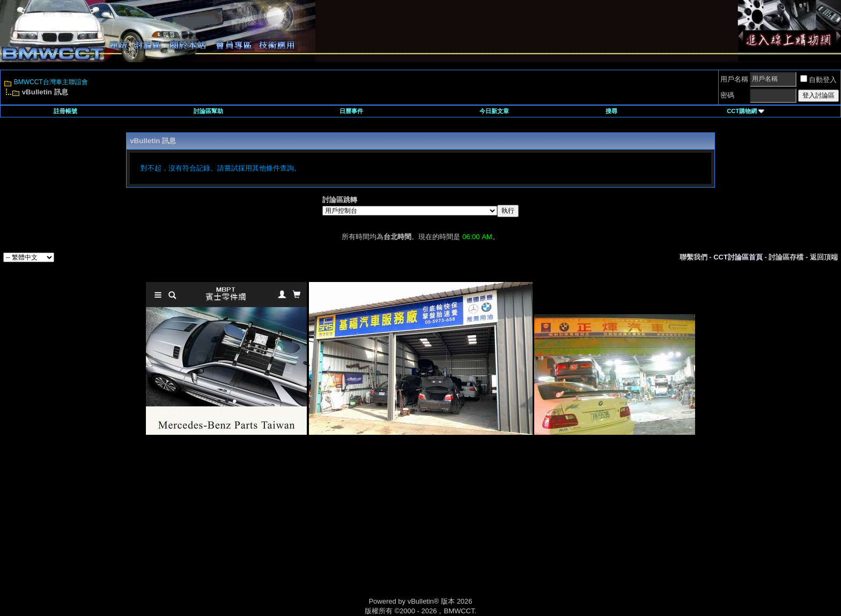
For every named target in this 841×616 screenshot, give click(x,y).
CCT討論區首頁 (738, 257)
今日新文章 (494, 111)
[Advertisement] (329, 528)
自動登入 (818, 80)
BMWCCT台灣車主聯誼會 (51, 82)
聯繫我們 (694, 257)
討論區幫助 (208, 111)
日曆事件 (351, 111)
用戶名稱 (734, 79)
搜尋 (611, 111)
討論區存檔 (786, 257)
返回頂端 (824, 257)
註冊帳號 (65, 111)
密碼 (727, 95)
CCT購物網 (746, 111)
